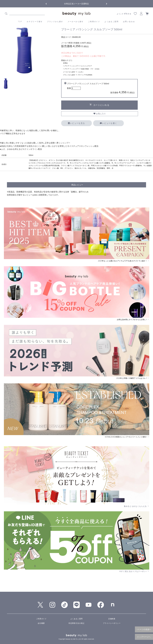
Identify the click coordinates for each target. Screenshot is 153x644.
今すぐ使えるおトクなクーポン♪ (134, 571)
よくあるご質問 (111, 22)
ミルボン (81, 72)
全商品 (65, 63)
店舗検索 (112, 619)
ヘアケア (66, 66)
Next (104, 3)
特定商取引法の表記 (76, 623)
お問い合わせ (129, 22)
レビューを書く (108, 123)
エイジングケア (86, 66)
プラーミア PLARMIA (85, 75)
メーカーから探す (76, 22)
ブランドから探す (55, 22)
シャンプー (75, 66)
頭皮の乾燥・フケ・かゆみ (90, 69)
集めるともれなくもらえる (137, 506)
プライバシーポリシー (112, 623)
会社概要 (41, 623)
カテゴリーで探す (35, 22)
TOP (20, 22)
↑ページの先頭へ (144, 629)
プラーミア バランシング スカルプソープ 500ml (101, 89)
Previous (49, 3)
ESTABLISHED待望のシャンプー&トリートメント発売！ (127, 437)
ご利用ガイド (94, 22)
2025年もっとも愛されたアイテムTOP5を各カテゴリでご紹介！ (124, 261)
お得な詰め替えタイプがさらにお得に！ (133, 320)
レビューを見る (76, 123)
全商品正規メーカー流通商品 (76, 4)
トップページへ (144, 637)
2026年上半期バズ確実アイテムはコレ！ (133, 378)
